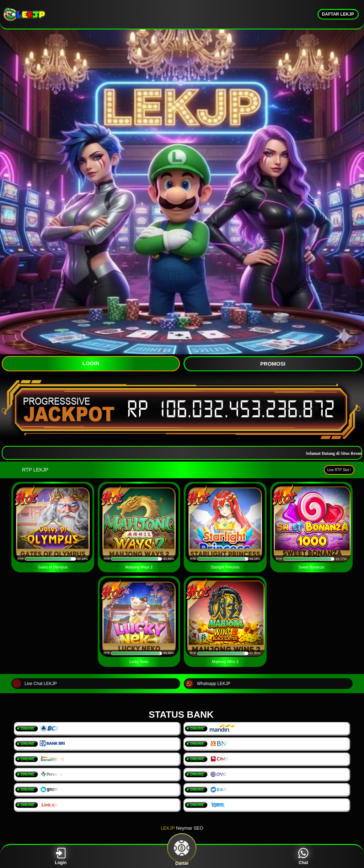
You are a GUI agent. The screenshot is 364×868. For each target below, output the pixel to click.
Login (61, 856)
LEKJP (168, 828)
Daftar (182, 856)
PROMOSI (273, 364)
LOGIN (91, 363)
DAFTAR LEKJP (338, 14)
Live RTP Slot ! (339, 470)
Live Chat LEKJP (35, 684)
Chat (303, 856)
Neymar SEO (190, 828)
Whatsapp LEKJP (208, 684)
